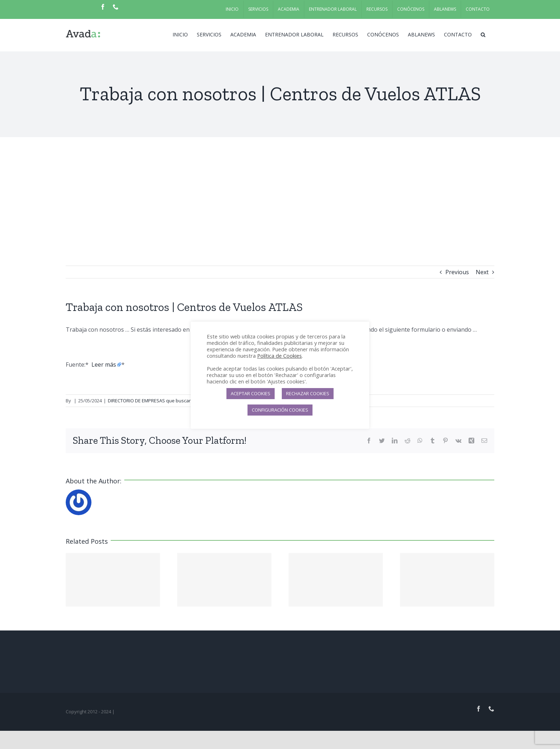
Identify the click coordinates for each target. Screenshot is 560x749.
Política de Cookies (279, 356)
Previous (457, 272)
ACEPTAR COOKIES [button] (251, 393)
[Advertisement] (280, 191)
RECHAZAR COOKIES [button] (308, 393)
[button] (483, 34)
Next (482, 272)
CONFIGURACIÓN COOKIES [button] (280, 410)
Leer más (104, 365)
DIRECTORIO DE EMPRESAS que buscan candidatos (162, 401)
